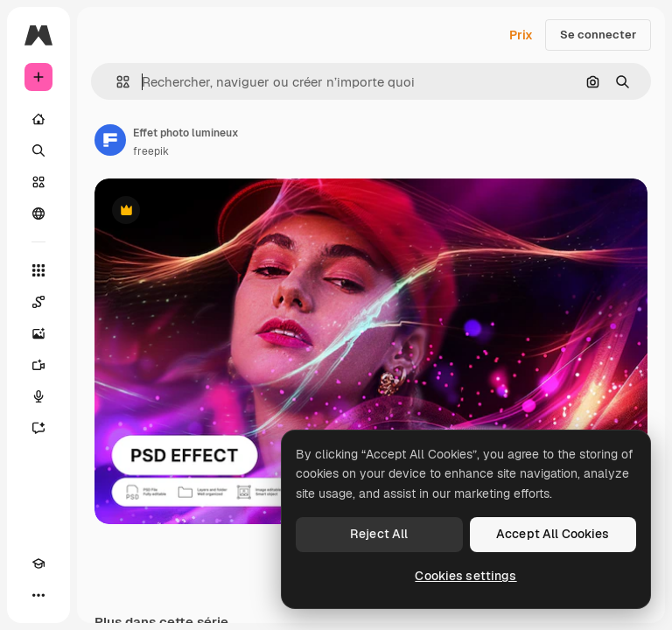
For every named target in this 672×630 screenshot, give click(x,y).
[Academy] (38, 563)
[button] (116, 82)
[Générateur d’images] (38, 333)
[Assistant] (38, 428)
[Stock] (38, 182)
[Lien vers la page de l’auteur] (110, 140)
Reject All (379, 534)
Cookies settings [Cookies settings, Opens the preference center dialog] (465, 576)
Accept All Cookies (553, 534)
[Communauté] (38, 213)
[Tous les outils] (38, 270)
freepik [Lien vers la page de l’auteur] (151, 151)
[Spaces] (38, 302)
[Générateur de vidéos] (38, 365)
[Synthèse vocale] (38, 396)
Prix (521, 35)
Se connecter (598, 35)
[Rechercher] (38, 150)
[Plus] (38, 595)
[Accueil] (38, 119)
